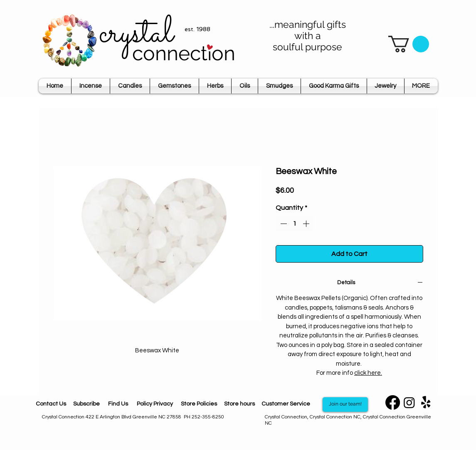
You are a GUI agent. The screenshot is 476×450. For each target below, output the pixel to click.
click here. (368, 373)
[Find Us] (118, 405)
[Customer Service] (286, 404)
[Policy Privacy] (155, 405)
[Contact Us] (51, 405)
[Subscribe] (87, 405)
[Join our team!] (345, 405)
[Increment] (307, 224)
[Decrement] (283, 224)
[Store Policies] (199, 405)
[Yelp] (426, 402)
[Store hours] (239, 404)
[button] (409, 44)
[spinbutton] (295, 224)
